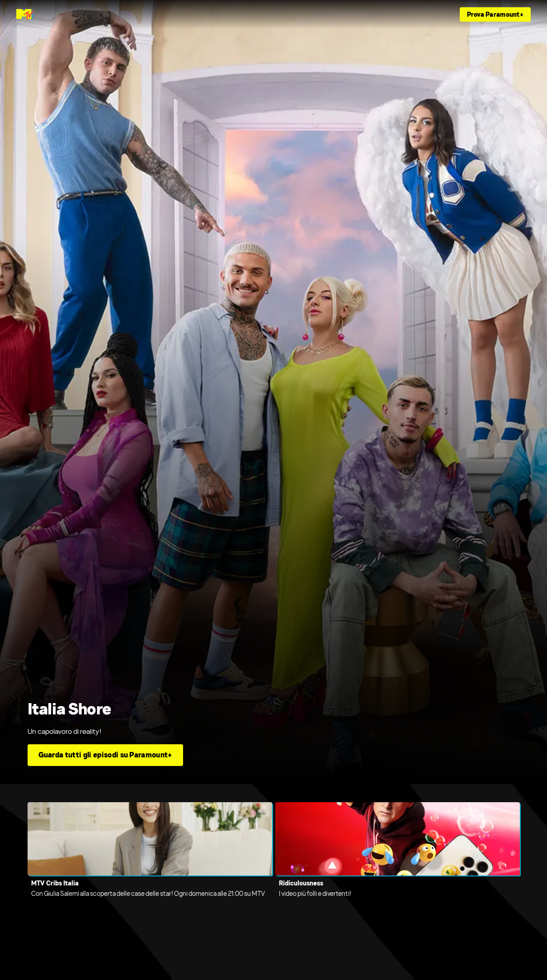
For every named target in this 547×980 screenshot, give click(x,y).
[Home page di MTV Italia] (25, 14)
